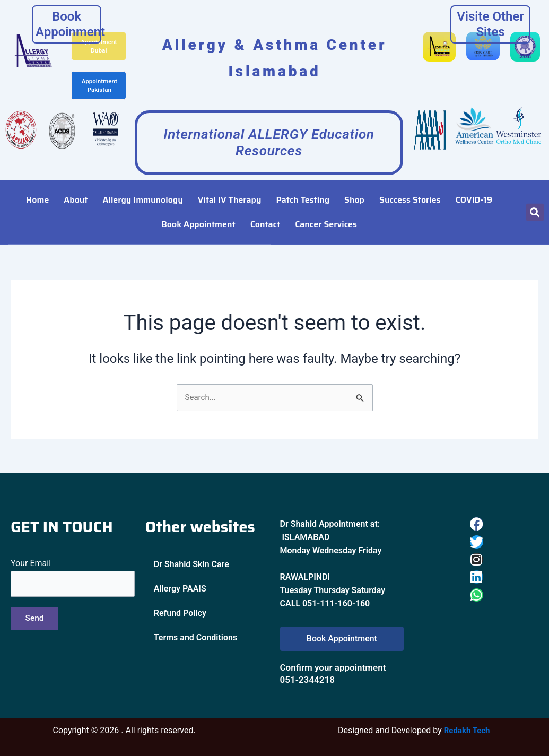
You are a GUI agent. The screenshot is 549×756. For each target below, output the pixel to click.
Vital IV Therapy (230, 187)
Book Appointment (198, 211)
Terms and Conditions (195, 636)
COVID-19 (474, 187)
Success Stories (410, 187)
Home (38, 187)
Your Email (73, 577)
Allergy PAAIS (180, 588)
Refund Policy (180, 612)
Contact (265, 211)
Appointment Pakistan (99, 84)
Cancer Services (326, 211)
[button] (535, 199)
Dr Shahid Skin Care (191, 563)
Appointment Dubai (99, 45)
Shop (354, 187)
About (76, 187)
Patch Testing (303, 187)
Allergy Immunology (143, 187)
